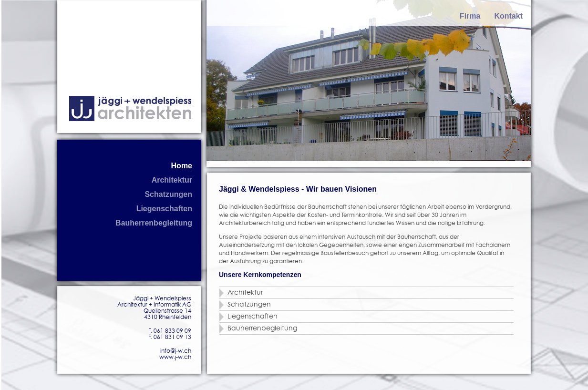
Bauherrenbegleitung (154, 223)
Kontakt (508, 16)
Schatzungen (168, 194)
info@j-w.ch (176, 351)
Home (182, 166)
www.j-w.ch (175, 357)
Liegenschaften (164, 209)
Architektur (172, 180)
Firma (470, 16)
